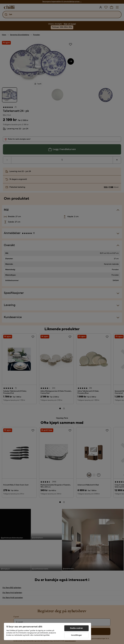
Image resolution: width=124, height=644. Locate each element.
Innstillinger (76, 635)
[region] (47, 631)
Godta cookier (76, 628)
